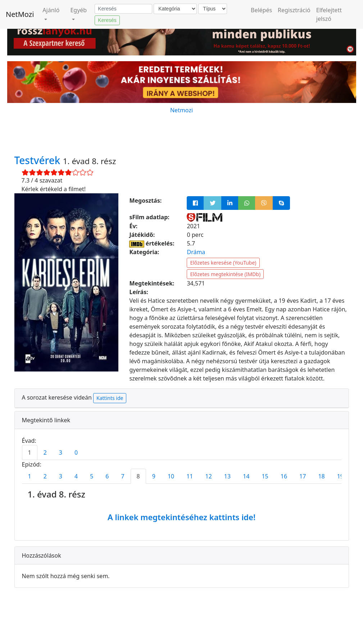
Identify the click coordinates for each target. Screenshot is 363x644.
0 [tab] (76, 452)
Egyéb (78, 10)
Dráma (196, 252)
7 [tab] (122, 476)
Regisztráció (294, 10)
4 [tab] (76, 476)
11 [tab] (190, 476)
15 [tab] (265, 476)
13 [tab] (227, 476)
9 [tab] (154, 476)
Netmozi (181, 110)
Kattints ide (110, 398)
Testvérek (39, 160)
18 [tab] (321, 476)
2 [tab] (45, 452)
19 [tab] (340, 476)
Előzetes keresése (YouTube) (223, 263)
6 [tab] (107, 476)
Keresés (107, 20)
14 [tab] (246, 476)
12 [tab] (209, 476)
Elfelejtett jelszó (329, 14)
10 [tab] (171, 476)
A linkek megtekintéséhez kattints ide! (181, 517)
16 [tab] (284, 476)
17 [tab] (303, 476)
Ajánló (51, 10)
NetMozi (20, 14)
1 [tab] (30, 452)
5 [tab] (92, 476)
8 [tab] (138, 476)
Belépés (261, 10)
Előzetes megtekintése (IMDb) (225, 274)
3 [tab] (61, 452)
